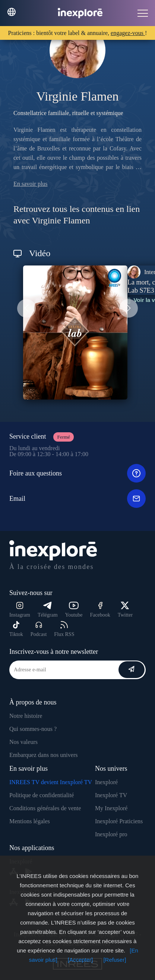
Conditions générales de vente (45, 808)
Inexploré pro (111, 834)
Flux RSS (64, 629)
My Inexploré (111, 808)
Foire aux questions (77, 473)
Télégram (48, 610)
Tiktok (16, 629)
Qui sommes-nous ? (33, 729)
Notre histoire (26, 716)
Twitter (125, 610)
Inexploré (106, 782)
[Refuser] (115, 960)
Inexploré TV (111, 795)
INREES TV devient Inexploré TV (51, 782)
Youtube (74, 610)
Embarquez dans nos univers (44, 755)
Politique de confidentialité (42, 795)
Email (77, 499)
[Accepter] (80, 960)
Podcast (39, 629)
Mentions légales (30, 821)
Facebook (100, 610)
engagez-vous (128, 33)
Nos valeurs (23, 742)
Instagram (20, 610)
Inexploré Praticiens (119, 821)
